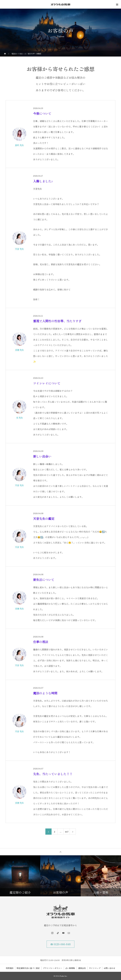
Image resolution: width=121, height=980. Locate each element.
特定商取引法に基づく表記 (28, 968)
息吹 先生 (19, 145)
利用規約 (10, 968)
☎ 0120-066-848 (61, 944)
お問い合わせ (109, 968)
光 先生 (19, 418)
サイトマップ (95, 968)
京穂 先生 (19, 350)
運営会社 (82, 968)
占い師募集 (70, 968)
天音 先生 (19, 249)
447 (67, 832)
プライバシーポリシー (53, 968)
